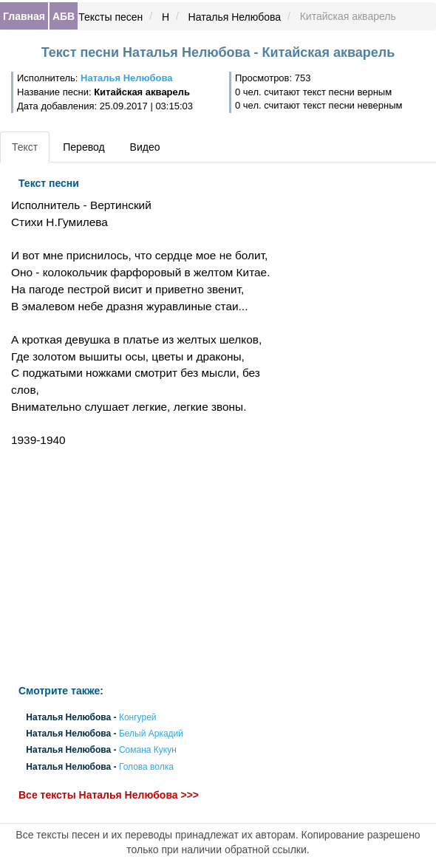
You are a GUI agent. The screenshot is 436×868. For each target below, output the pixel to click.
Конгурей (138, 717)
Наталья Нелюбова (235, 17)
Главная (24, 16)
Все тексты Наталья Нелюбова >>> (109, 795)
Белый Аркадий (151, 734)
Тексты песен (110, 17)
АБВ (64, 16)
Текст (25, 147)
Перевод (84, 147)
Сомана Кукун (148, 751)
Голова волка (146, 767)
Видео (145, 147)
